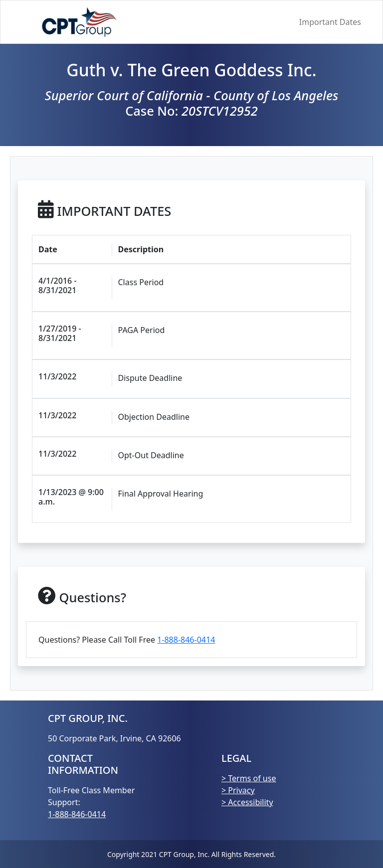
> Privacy (238, 790)
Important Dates (330, 22)
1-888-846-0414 (186, 640)
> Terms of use (249, 778)
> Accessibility (247, 802)
